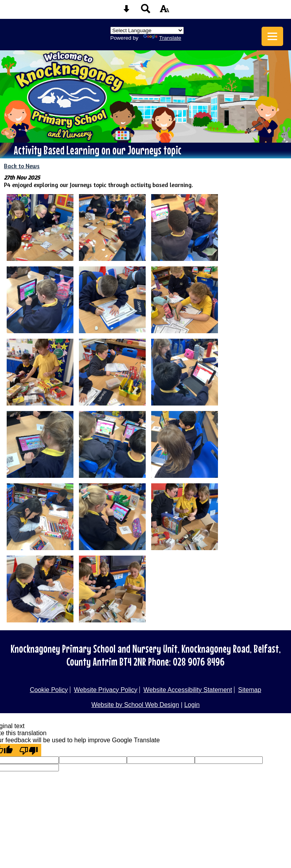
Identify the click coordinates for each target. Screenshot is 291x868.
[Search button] (146, 11)
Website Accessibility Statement (188, 690)
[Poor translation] (29, 750)
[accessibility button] (165, 11)
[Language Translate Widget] (147, 30)
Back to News (22, 166)
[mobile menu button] (272, 36)
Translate (162, 38)
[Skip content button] (126, 11)
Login (192, 705)
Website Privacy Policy (106, 690)
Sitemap (250, 690)
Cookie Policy (49, 690)
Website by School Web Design (135, 705)
